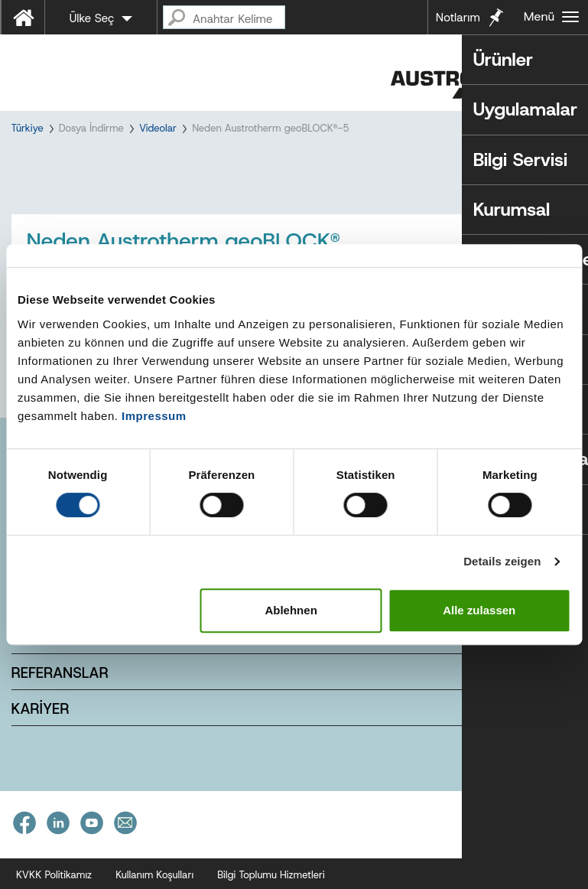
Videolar (158, 128)
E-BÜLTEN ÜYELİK (70, 662)
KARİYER (41, 734)
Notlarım (458, 18)
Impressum (154, 416)
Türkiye (28, 128)
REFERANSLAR (60, 698)
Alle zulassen (479, 610)
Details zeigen (502, 561)
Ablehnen (291, 610)
